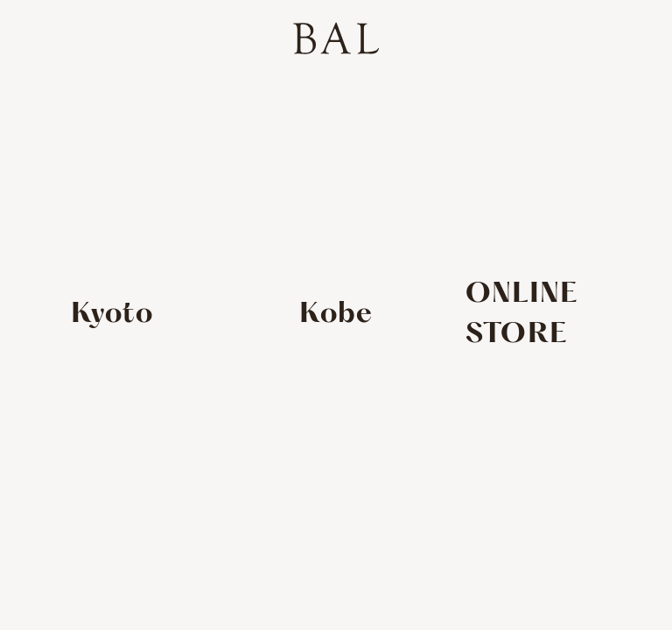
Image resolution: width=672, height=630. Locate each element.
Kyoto (112, 315)
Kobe (336, 315)
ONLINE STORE (521, 315)
